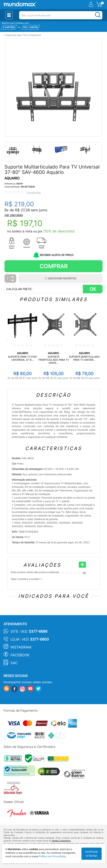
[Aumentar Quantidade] (13, 277)
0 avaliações (33, 192)
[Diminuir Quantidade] (13, 281)
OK (93, 289)
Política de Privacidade (52, 856)
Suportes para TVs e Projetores (23, 35)
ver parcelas (14, 215)
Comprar (54, 266)
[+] (82, 565)
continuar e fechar (92, 854)
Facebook (20, 655)
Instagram (21, 647)
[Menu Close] (9, 15)
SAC (14, 663)
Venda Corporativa (61, 841)
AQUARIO (12, 178)
